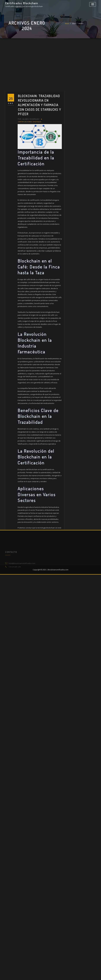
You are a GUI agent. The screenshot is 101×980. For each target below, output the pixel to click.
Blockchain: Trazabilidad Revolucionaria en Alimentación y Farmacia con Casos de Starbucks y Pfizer (39, 211)
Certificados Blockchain (22, 3)
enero (81, 26)
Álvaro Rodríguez (28, 225)
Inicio (67, 26)
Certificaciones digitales (30, 228)
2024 (74, 26)
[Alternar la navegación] (93, 4)
